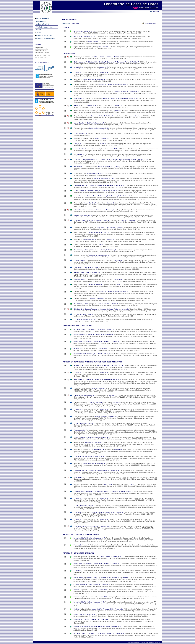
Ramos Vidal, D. (79, 99)
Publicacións (41, 21)
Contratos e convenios (44, 27)
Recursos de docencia (44, 36)
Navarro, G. (117, 57)
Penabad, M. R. (104, 128)
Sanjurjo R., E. (79, 215)
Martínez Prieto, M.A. (128, 220)
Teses (39, 33)
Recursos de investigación (46, 38)
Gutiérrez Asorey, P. (80, 62)
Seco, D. (126, 85)
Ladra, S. (118, 166)
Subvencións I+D (43, 24)
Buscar (77, 23)
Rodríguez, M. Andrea (115, 85)
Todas (73, 23)
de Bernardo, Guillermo (94, 220)
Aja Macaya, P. (79, 166)
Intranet (158, 642)
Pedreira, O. (124, 99)
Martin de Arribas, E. (96, 232)
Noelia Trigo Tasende (105, 166)
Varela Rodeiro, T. (89, 31)
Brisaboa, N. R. (93, 62)
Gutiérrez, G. (93, 128)
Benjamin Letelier (80, 491)
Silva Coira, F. (134, 91)
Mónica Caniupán (131, 159)
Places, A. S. (133, 99)
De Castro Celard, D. (81, 185)
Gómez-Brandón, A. (106, 57)
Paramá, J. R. (122, 62)
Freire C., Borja (79, 272)
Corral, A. (104, 250)
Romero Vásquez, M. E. (91, 159)
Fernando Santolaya (118, 159)
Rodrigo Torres (143, 159)
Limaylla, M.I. (78, 67)
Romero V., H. (79, 365)
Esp (155, 11)
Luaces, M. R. (78, 31)
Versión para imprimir (150, 23)
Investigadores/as (43, 18)
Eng (158, 11)
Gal (151, 11)
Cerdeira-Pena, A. (80, 220)
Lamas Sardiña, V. (136, 116)
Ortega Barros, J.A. (80, 423)
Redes (39, 30)
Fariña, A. (96, 57)
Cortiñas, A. (103, 62)
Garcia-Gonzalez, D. (94, 149)
